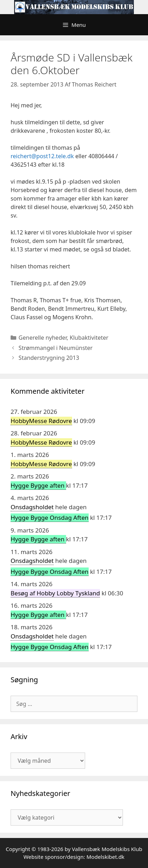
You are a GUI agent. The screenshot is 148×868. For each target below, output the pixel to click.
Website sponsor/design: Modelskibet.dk (74, 857)
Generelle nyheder (43, 338)
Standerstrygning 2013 (49, 358)
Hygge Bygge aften (38, 485)
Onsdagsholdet (32, 507)
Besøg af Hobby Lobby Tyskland (55, 593)
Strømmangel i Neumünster (56, 348)
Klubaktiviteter (89, 338)
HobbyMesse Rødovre (41, 421)
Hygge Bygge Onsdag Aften (50, 518)
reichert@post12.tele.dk (42, 156)
